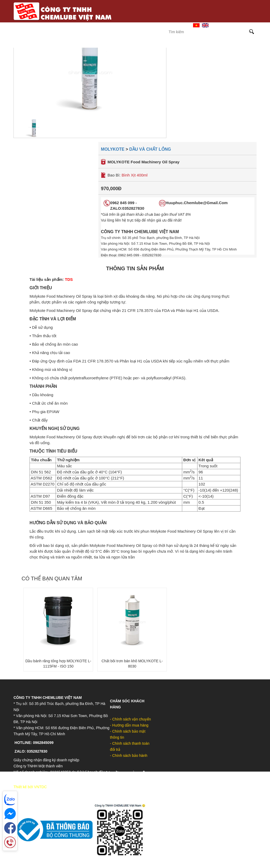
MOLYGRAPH (163, 43)
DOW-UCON (195, 43)
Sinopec (102, 43)
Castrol (76, 43)
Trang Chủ (122, 25)
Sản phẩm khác (232, 43)
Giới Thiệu (148, 25)
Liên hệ (172, 25)
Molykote (131, 43)
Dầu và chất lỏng (150, 149)
